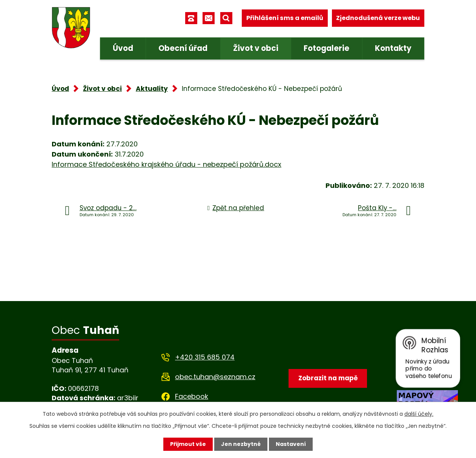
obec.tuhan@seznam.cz (215, 377)
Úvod (123, 48)
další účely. (419, 414)
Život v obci (256, 48)
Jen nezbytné (241, 444)
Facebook (192, 396)
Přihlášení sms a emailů (285, 18)
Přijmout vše (188, 444)
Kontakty (393, 48)
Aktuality (152, 89)
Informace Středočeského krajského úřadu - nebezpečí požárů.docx (167, 164)
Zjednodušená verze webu (378, 18)
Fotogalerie (326, 48)
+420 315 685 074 (205, 357)
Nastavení (291, 444)
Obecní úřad (183, 48)
